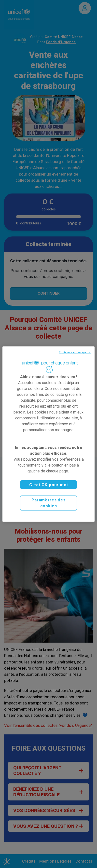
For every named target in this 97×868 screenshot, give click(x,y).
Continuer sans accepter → (75, 352)
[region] (48, 434)
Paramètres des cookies (48, 503)
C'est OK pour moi (48, 484)
